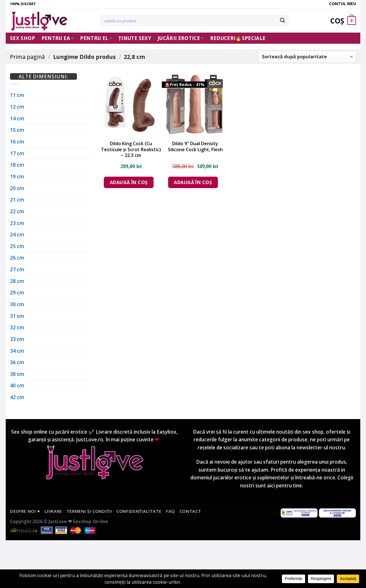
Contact (190, 511)
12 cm (17, 107)
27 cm (17, 269)
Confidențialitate (139, 511)
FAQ (170, 511)
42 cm (17, 397)
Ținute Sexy (135, 38)
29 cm (17, 293)
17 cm (17, 153)
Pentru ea (58, 38)
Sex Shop (23, 38)
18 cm (17, 165)
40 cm (17, 385)
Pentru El (96, 38)
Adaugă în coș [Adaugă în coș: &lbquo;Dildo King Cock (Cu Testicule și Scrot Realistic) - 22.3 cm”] (129, 182)
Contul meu (343, 4)
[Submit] (283, 21)
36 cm (17, 362)
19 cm (17, 177)
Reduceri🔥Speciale (238, 38)
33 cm (17, 339)
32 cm (17, 327)
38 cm (17, 374)
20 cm (17, 188)
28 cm (17, 281)
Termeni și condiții (89, 511)
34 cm (17, 351)
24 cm (17, 235)
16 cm (17, 142)
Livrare (53, 511)
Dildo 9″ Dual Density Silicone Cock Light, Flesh (195, 147)
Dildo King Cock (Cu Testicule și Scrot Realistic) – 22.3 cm (131, 150)
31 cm (17, 316)
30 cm (17, 304)
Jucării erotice (181, 38)
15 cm (17, 130)
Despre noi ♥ (25, 511)
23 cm (17, 223)
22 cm (17, 211)
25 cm (17, 246)
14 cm (17, 118)
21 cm (17, 200)
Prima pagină (27, 57)
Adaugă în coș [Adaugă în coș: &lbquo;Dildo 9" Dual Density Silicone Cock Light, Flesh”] (193, 182)
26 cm (17, 258)
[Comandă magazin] (307, 57)
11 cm (17, 95)
